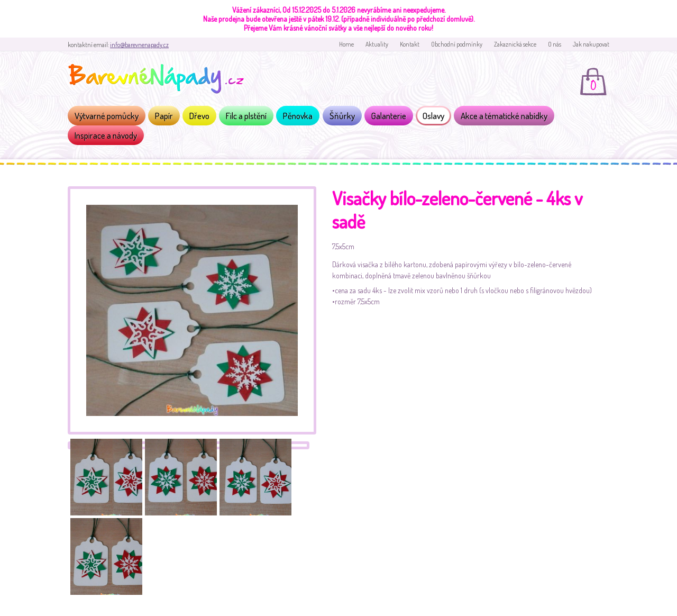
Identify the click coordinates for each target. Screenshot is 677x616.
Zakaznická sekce (515, 44)
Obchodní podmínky (457, 44)
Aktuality (377, 44)
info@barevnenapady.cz (139, 45)
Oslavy (433, 116)
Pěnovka (298, 116)
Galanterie (389, 116)
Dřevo (199, 116)
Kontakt (410, 44)
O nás (555, 44)
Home (346, 44)
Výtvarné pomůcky (107, 116)
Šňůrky (342, 116)
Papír (164, 116)
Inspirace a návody (106, 135)
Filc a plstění (246, 116)
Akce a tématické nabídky (504, 116)
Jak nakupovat (591, 44)
